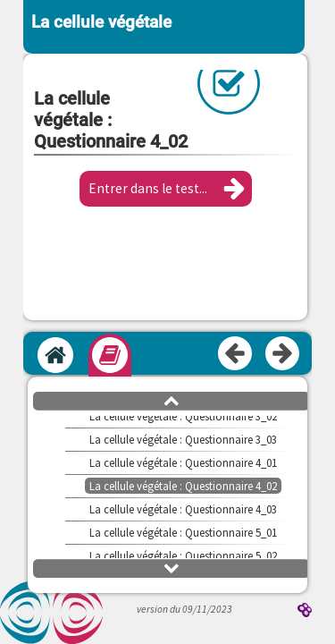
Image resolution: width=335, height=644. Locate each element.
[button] (166, 189)
